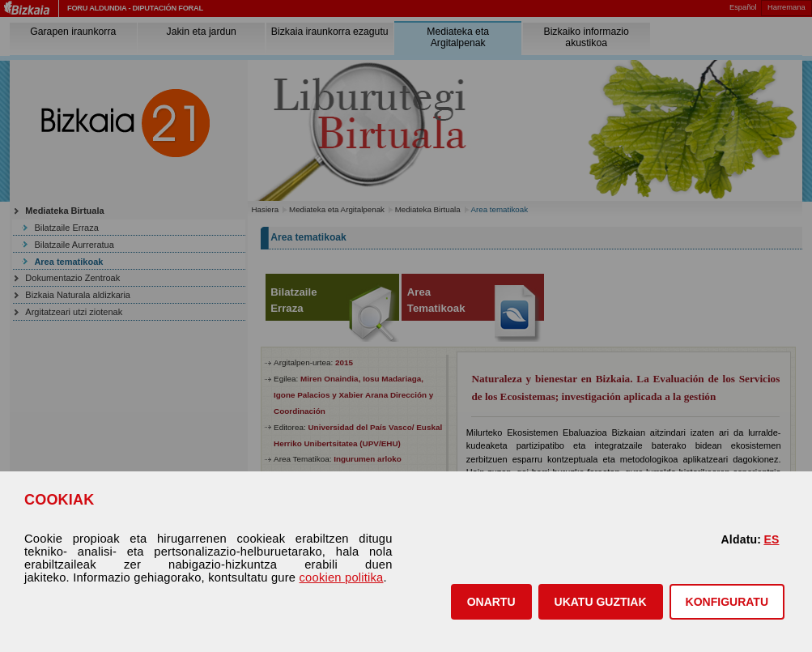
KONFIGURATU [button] (727, 602)
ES (771, 539)
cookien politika (342, 577)
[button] (491, 602)
